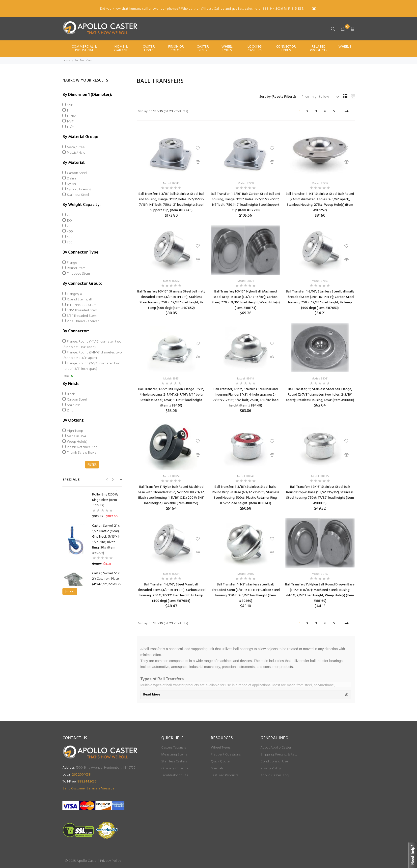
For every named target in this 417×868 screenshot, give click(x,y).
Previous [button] (106, 479)
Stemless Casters (174, 762)
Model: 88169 (320, 574)
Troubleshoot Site (175, 775)
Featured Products (225, 775)
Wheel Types (227, 49)
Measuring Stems (174, 755)
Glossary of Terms (175, 768)
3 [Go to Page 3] (316, 111)
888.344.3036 (79, 782)
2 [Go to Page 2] (307, 111)
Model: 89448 (246, 379)
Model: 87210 (246, 183)
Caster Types (149, 49)
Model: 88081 (320, 379)
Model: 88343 (246, 476)
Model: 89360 (246, 574)
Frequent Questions (226, 755)
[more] (70, 592)
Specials (217, 768)
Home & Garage (121, 49)
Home (66, 60)
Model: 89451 (171, 379)
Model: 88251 (171, 476)
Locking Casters (255, 49)
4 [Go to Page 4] (325, 111)
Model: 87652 (171, 281)
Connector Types (286, 49)
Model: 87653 (320, 281)
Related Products (319, 49)
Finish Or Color (176, 49)
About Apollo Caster (276, 748)
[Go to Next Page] (347, 112)
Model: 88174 (246, 281)
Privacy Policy (271, 768)
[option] (92, 545)
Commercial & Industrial (84, 49)
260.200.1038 (77, 775)
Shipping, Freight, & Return (280, 755)
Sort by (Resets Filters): (278, 97)
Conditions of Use (274, 762)
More (68, 376)
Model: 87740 (171, 183)
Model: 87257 (320, 183)
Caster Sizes (203, 49)
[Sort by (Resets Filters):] (318, 97)
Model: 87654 (171, 574)
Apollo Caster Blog (275, 775)
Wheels (345, 47)
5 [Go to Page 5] (334, 111)
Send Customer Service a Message (88, 789)
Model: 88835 (320, 476)
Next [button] (112, 479)
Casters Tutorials (174, 748)
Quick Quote (220, 762)
